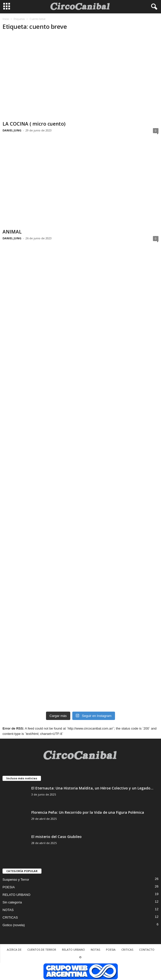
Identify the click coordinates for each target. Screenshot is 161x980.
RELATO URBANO (16, 895)
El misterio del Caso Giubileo (56, 837)
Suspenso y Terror (16, 880)
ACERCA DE (14, 950)
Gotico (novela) (14, 925)
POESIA (9, 887)
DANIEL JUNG (12, 130)
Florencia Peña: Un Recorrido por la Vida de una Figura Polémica (88, 812)
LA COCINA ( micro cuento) (34, 124)
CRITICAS (10, 917)
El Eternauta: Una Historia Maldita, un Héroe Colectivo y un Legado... (92, 788)
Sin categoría (12, 902)
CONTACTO (147, 950)
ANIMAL (12, 232)
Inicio (6, 19)
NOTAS (8, 910)
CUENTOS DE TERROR (42, 950)
